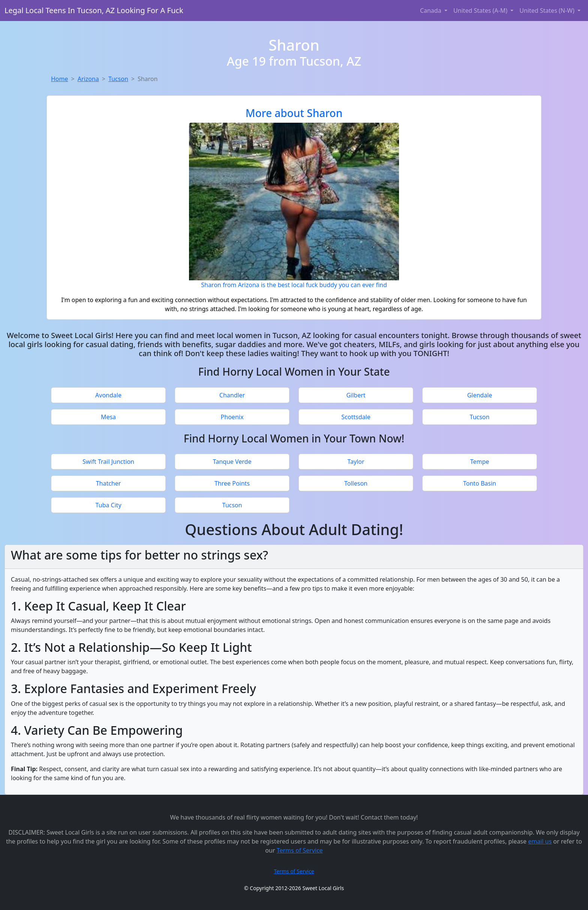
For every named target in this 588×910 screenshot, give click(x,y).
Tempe (480, 462)
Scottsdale (356, 417)
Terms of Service (300, 850)
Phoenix (232, 417)
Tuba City (108, 505)
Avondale (108, 395)
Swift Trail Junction (108, 462)
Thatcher (109, 483)
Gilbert (356, 395)
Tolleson (356, 483)
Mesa (108, 417)
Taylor (356, 462)
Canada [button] (431, 11)
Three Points (232, 483)
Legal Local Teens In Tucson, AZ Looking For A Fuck (94, 10)
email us (540, 841)
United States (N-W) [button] (548, 11)
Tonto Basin (480, 483)
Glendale (480, 395)
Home (60, 79)
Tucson (118, 79)
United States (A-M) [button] (481, 11)
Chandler (232, 395)
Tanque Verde (232, 462)
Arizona (88, 79)
